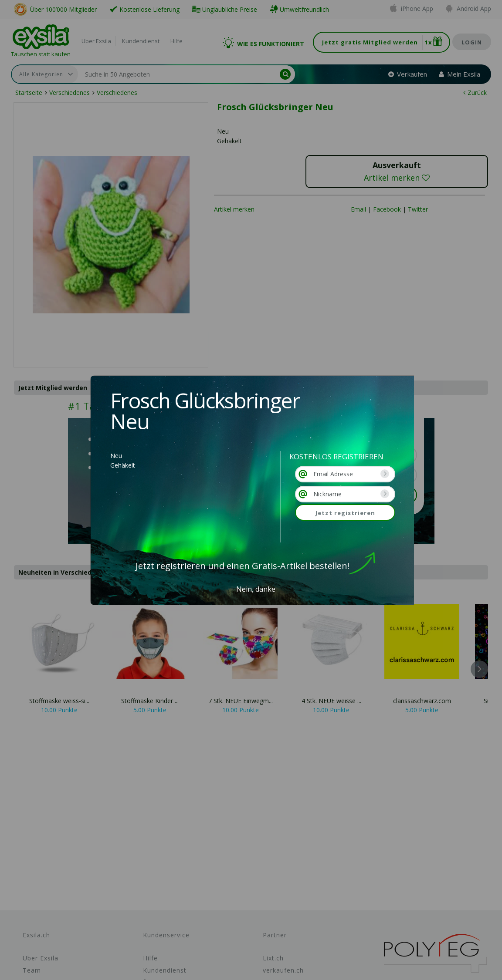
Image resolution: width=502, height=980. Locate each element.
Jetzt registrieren (345, 513)
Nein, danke (256, 589)
